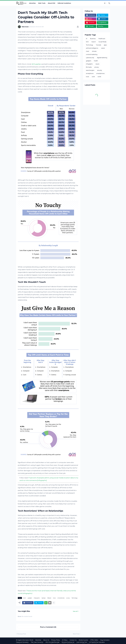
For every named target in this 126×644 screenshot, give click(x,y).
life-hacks (89, 67)
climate (94, 51)
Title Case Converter (37, 642)
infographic (37, 598)
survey (68, 598)
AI (87, 39)
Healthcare (102, 39)
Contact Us (73, 640)
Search (94, 42)
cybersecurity (90, 58)
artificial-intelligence (92, 48)
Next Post (76, 634)
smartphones (61, 598)
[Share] (77, 27)
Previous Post (22, 634)
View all (75, 611)
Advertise (32, 3)
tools (87, 77)
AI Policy (65, 640)
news (54, 598)
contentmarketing (92, 54)
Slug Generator (105, 640)
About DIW (52, 3)
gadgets (30, 598)
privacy (97, 67)
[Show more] (54, 603)
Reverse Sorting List (68, 642)
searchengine (90, 70)
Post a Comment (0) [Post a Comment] (48, 627)
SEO (87, 42)
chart (24, 598)
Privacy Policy (56, 640)
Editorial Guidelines (64, 3)
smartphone (90, 73)
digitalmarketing (102, 58)
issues (97, 64)
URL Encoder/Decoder (52, 642)
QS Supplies (36, 64)
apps (105, 45)
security (100, 70)
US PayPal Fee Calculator (97, 642)
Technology (75, 598)
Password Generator (22, 642)
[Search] (109, 3)
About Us (46, 640)
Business (93, 39)
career (103, 48)
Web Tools (42, 3)
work (93, 77)
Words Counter (83, 640)
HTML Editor (94, 640)
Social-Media (102, 42)
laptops (44, 598)
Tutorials (98, 45)
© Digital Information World (25, 640)
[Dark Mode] (105, 3)
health (96, 61)
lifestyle (49, 598)
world (99, 77)
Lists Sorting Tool (82, 642)
